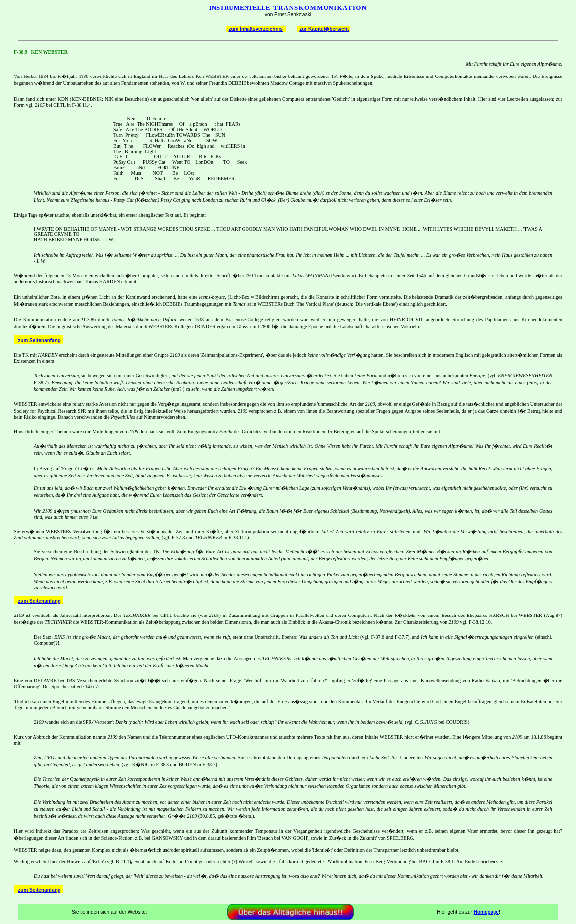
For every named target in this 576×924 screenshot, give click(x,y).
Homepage (486, 912)
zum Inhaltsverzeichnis (255, 29)
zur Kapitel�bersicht (324, 29)
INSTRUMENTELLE (240, 8)
